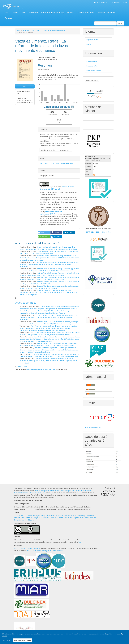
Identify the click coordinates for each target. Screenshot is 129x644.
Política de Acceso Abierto (106, 13)
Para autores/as (92, 66)
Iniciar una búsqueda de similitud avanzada (41, 369)
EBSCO (16, 549)
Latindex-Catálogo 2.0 (27, 549)
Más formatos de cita (49, 150)
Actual (7, 13)
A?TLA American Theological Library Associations (37, 516)
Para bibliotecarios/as (94, 70)
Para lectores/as (92, 61)
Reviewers (71, 13)
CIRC (29, 551)
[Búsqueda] (105, 23)
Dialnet (38, 549)
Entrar (125, 2)
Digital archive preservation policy (53, 13)
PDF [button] (25, 86)
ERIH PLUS (107, 232)
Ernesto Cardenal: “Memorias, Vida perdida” (52, 251)
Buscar (120, 23)
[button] (44, 232)
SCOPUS (17, 516)
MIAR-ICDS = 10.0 (93, 232)
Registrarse (116, 2)
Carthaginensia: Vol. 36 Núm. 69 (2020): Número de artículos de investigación (52, 249)
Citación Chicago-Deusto (86, 13)
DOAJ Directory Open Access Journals (49, 551)
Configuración (6, 640)
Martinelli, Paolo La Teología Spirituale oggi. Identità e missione (58, 277)
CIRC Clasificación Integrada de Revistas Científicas (38, 518)
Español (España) (92, 40)
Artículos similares (26, 303)
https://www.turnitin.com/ (93, 427)
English (89, 44)
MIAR (34, 551)
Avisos (24, 13)
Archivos (15, 13)
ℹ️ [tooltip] (72, 107)
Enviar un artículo (92, 80)
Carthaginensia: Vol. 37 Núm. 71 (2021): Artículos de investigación (43, 275)
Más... (80, 542)
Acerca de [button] (9, 18)
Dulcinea (60, 518)
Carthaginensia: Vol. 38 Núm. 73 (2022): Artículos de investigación (51, 271)
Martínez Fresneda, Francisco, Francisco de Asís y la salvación (58, 273)
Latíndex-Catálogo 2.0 (101, 2)
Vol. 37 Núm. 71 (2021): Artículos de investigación (48, 30)
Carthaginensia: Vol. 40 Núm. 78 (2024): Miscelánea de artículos (48, 335)
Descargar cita (65, 150)
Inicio (19, 30)
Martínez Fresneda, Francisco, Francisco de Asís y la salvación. (58, 282)
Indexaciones (34, 13)
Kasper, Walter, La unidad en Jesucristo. (50, 286)
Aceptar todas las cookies (22, 640)
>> (20, 298)
